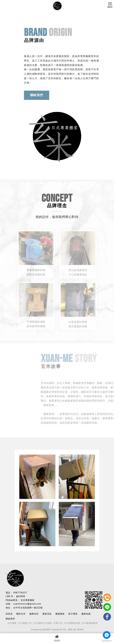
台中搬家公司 (25, 623)
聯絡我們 (40, 95)
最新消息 (47, 614)
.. (67, 630)
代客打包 (58, 623)
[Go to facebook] (107, 635)
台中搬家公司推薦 (43, 623)
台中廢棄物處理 (90, 623)
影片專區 (73, 614)
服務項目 (34, 614)
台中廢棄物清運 (72, 623)
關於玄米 (21, 614)
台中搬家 (12, 623)
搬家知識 (86, 614)
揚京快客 (46, 630)
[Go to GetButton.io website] (107, 641)
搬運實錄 (60, 614)
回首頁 (57, 638)
